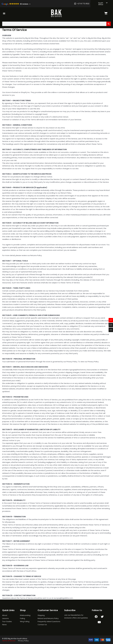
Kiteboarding (25, 615)
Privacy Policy (23, 641)
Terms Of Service (9, 641)
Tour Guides (7, 621)
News (4, 625)
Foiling (22, 618)
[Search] (109, 24)
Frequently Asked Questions (49, 621)
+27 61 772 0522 (83, 4)
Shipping (41, 615)
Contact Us (42, 625)
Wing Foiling (25, 621)
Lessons (5, 618)
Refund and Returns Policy (48, 618)
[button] (4, 13)
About (5, 615)
